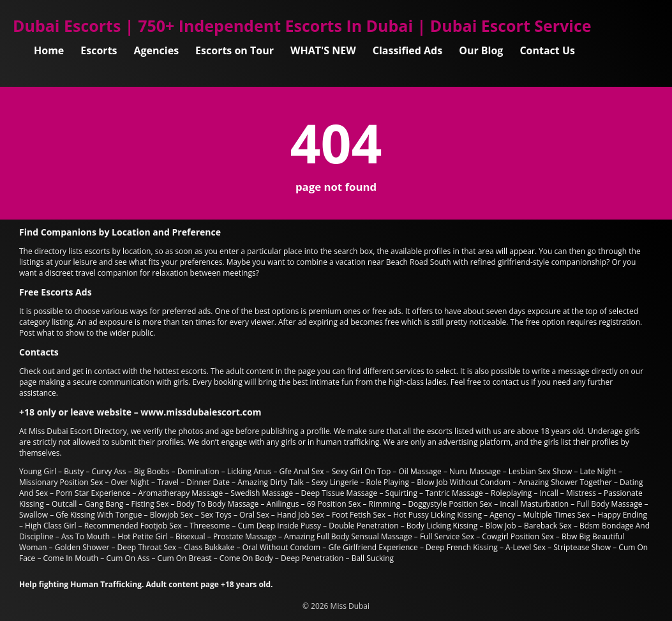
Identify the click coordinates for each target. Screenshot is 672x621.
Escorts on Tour (235, 50)
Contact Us (547, 50)
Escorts (99, 50)
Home (49, 50)
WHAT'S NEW (323, 50)
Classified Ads (407, 50)
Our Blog (481, 50)
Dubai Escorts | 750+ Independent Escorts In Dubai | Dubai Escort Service (302, 26)
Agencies (157, 50)
